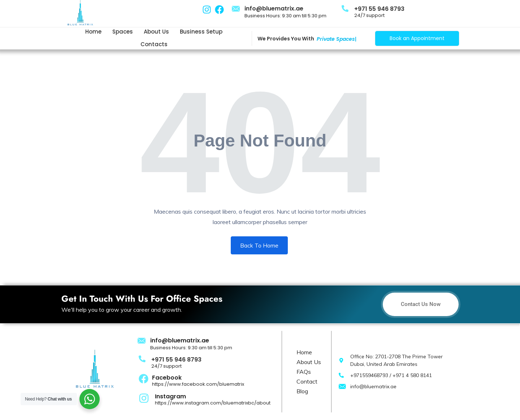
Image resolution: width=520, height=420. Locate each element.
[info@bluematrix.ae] (236, 9)
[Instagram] (144, 398)
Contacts (154, 44)
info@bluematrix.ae (274, 8)
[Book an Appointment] (417, 38)
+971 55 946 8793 (379, 9)
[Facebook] (144, 379)
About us (156, 32)
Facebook (167, 378)
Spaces (123, 32)
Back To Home (259, 245)
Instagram (170, 396)
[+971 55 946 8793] (345, 8)
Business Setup (201, 32)
